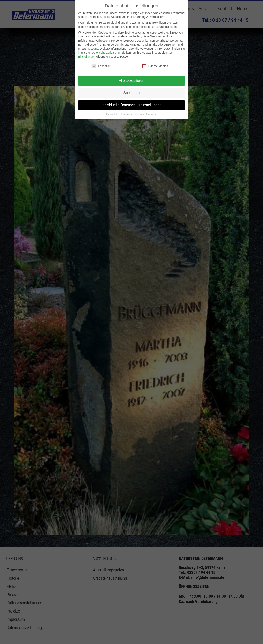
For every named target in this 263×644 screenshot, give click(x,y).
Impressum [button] (152, 114)
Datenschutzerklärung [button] (133, 114)
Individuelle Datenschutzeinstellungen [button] (132, 105)
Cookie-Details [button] (113, 114)
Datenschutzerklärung (106, 53)
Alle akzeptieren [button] (132, 81)
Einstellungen (87, 57)
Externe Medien (155, 66)
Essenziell (102, 66)
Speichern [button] (132, 93)
